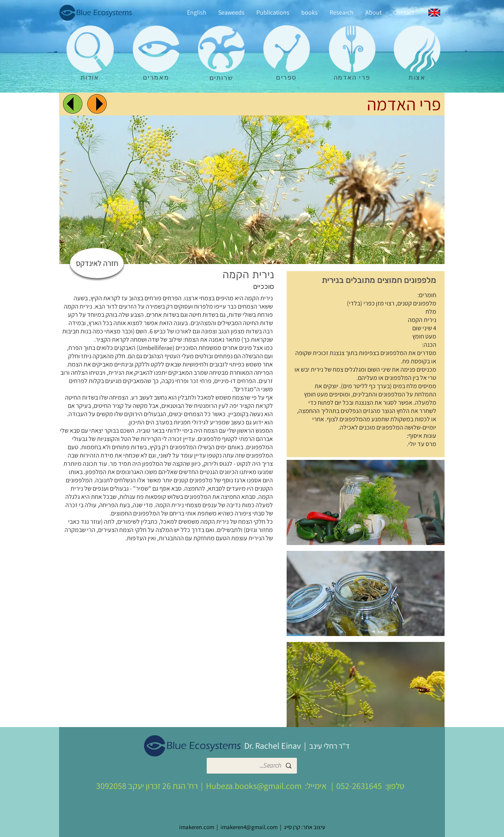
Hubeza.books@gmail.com (254, 786)
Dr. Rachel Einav (272, 746)
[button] (366, 502)
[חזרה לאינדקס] (97, 263)
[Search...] (252, 766)
